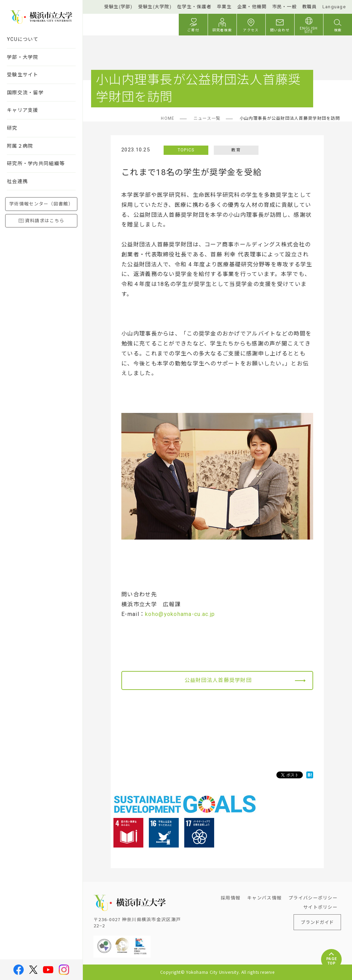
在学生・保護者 (194, 7)
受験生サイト (23, 75)
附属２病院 (20, 146)
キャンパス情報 (264, 898)
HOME (168, 118)
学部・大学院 (23, 57)
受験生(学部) (118, 7)
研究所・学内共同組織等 (36, 163)
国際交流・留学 (25, 93)
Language (334, 7)
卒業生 (224, 7)
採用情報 (230, 898)
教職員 (310, 7)
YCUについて (23, 39)
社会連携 (17, 181)
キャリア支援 (23, 110)
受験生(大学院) (155, 7)
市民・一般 (284, 7)
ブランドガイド (317, 922)
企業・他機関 (252, 7)
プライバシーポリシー (313, 898)
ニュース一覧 (207, 118)
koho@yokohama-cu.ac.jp (180, 614)
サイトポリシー (320, 907)
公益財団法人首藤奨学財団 (218, 680)
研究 (12, 128)
